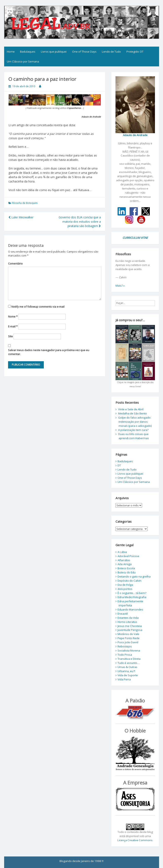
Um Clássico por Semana (23, 61)
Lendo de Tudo (111, 52)
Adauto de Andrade (135, 135)
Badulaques (28, 52)
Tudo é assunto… (128, 663)
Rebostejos (125, 646)
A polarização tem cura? (133, 430)
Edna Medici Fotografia (132, 597)
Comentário (15, 263)
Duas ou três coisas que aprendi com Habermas (134, 436)
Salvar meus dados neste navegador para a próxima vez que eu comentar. (49, 352)
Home (11, 52)
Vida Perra (124, 679)
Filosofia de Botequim (25, 203)
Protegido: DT (135, 52)
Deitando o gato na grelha (134, 576)
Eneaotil (123, 614)
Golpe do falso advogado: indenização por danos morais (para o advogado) (135, 422)
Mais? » (120, 286)
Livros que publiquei (54, 52)
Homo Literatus (127, 622)
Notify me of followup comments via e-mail (38, 307)
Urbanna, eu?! (126, 671)
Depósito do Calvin (129, 581)
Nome (13, 316)
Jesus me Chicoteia (130, 626)
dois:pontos (125, 589)
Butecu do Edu (127, 572)
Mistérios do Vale (128, 634)
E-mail (13, 326)
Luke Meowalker (21, 217)
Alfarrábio (124, 560)
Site (10, 336)
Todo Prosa (125, 655)
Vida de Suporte (128, 675)
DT (119, 465)
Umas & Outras (127, 667)
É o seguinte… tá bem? (132, 593)
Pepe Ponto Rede (128, 638)
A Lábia (122, 552)
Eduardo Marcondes (130, 609)
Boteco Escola (126, 568)
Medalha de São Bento (133, 413)
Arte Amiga (125, 564)
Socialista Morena (129, 650)
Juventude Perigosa (130, 630)
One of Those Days (84, 52)
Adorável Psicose (128, 556)
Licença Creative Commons (135, 840)
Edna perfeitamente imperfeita (130, 603)
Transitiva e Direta (129, 659)
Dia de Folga (125, 585)
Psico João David (128, 642)
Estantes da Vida (128, 618)
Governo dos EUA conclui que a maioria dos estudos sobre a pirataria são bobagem (80, 222)
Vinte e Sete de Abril (131, 409)
